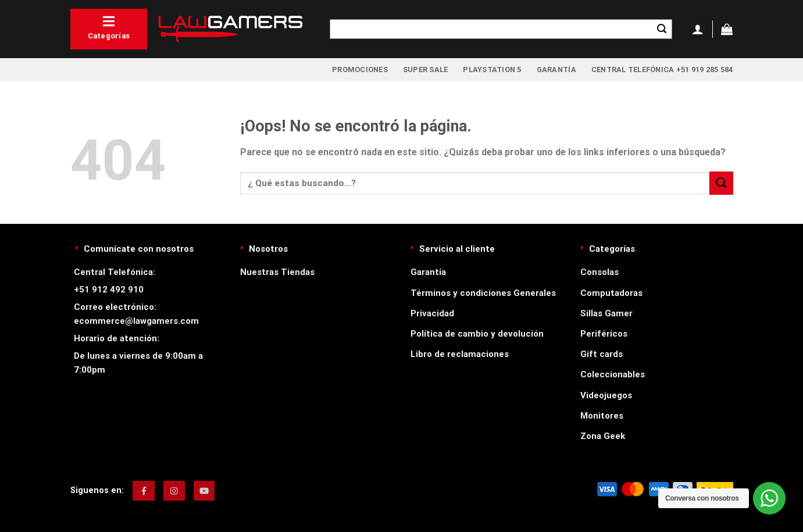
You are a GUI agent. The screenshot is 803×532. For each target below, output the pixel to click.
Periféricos (604, 334)
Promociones (360, 69)
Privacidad (432, 313)
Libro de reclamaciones (460, 354)
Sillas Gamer (606, 313)
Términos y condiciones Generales (483, 293)
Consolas (599, 272)
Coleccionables (613, 374)
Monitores (602, 416)
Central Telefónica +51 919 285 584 (662, 69)
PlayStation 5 (492, 69)
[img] (144, 491)
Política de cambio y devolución (477, 334)
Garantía (556, 69)
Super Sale (426, 69)
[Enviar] (662, 29)
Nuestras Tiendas (277, 272)
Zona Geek (603, 436)
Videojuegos (606, 395)
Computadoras (611, 293)
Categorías (109, 27)
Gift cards (602, 354)
